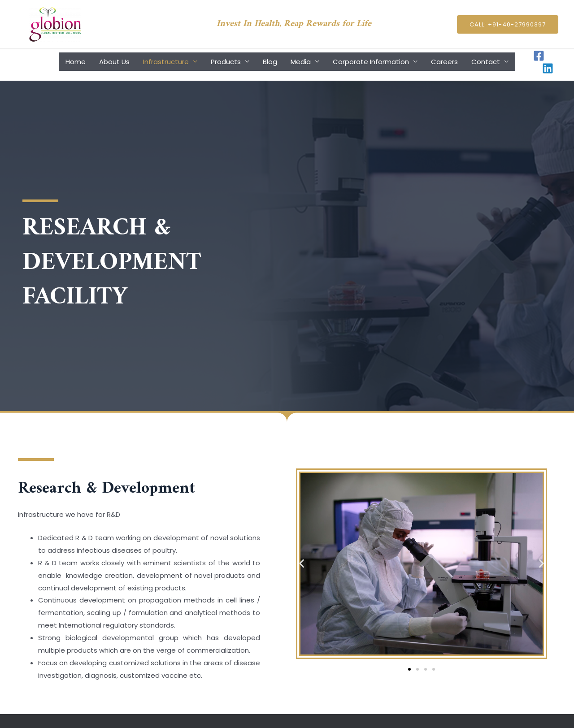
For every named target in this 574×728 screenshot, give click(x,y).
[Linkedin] (548, 68)
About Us (114, 62)
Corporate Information (371, 62)
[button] (302, 564)
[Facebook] (539, 56)
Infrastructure (166, 62)
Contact (486, 62)
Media (301, 62)
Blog (270, 62)
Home (76, 62)
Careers (444, 62)
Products (226, 62)
